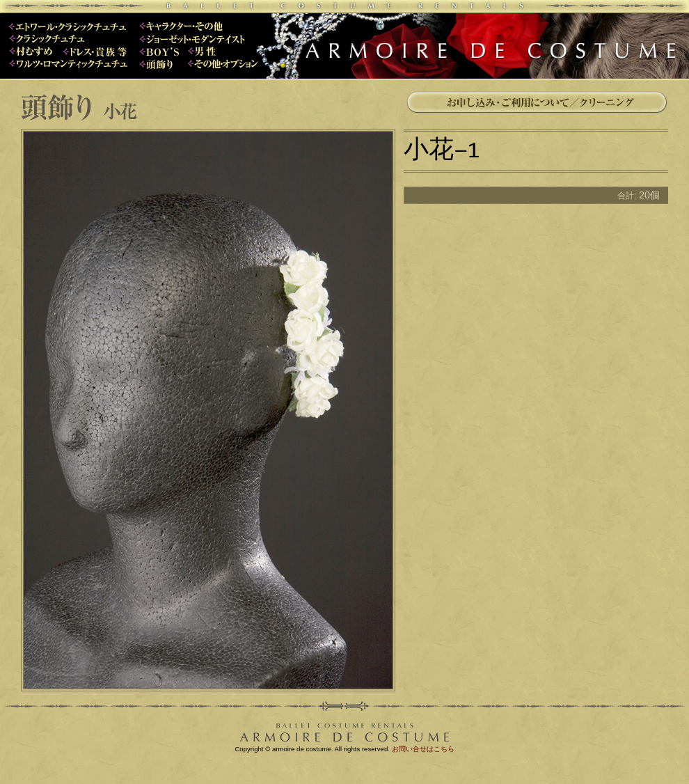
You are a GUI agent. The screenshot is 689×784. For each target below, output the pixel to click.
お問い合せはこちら (423, 749)
